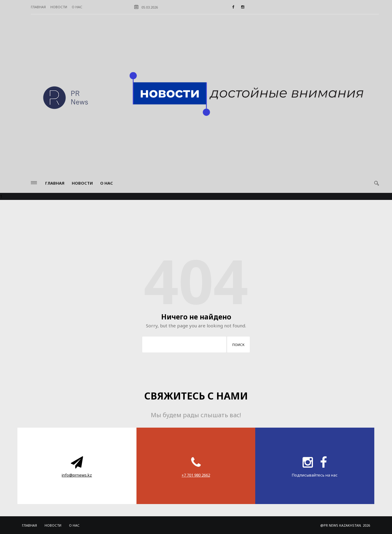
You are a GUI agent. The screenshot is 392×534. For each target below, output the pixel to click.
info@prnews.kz (77, 475)
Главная (38, 7)
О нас (77, 7)
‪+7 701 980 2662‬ (196, 475)
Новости (59, 7)
